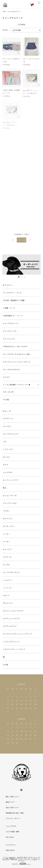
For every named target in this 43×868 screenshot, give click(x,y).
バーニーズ (7, 588)
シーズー (6, 534)
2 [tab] (22, 277)
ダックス (6, 457)
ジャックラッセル (10, 503)
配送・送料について (12, 797)
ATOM (12, 837)
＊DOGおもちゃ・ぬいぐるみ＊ (15, 346)
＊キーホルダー (9, 392)
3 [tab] (24, 277)
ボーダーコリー (9, 526)
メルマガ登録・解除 (12, 832)
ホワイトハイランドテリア (13, 611)
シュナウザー (8, 472)
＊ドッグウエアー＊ (14, 11)
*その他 (6, 400)
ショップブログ (11, 826)
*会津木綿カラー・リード (13, 316)
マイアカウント (11, 845)
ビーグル (6, 565)
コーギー (6, 542)
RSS (7, 837)
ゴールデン (7, 426)
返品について (10, 802)
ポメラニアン (8, 519)
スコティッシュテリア (11, 618)
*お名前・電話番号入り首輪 (14, 300)
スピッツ (6, 595)
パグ (5, 442)
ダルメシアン (8, 603)
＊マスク (6, 377)
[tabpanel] (21, 265)
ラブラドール (8, 419)
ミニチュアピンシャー (11, 642)
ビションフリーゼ (10, 495)
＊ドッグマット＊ (10, 331)
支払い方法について (12, 807)
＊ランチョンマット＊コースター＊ (17, 362)
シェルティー (8, 580)
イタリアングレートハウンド (14, 649)
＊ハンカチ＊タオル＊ (11, 369)
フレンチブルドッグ (10, 434)
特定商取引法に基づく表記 (15, 813)
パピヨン (6, 511)
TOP (4, 11)
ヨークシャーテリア (11, 480)
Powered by (21, 864)
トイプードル (8, 449)
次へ (30, 240)
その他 (5, 665)
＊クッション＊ (9, 339)
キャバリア (7, 549)
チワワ (5, 465)
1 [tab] (19, 277)
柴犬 (5, 488)
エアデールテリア (10, 626)
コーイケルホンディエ (11, 572)
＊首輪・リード (9, 308)
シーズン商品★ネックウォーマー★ (17, 385)
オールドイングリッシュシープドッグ (17, 634)
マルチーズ (7, 557)
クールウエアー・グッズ (12, 293)
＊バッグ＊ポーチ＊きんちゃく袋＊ (17, 354)
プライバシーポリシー (13, 818)
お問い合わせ (10, 850)
